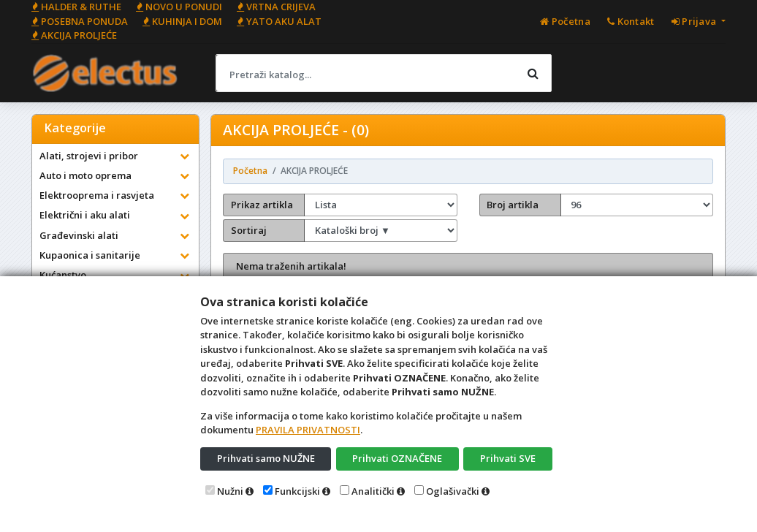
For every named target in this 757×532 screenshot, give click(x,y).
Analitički (373, 491)
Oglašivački (453, 491)
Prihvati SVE (508, 458)
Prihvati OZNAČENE (397, 458)
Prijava (695, 21)
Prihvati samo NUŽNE (266, 458)
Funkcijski (297, 491)
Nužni (230, 491)
